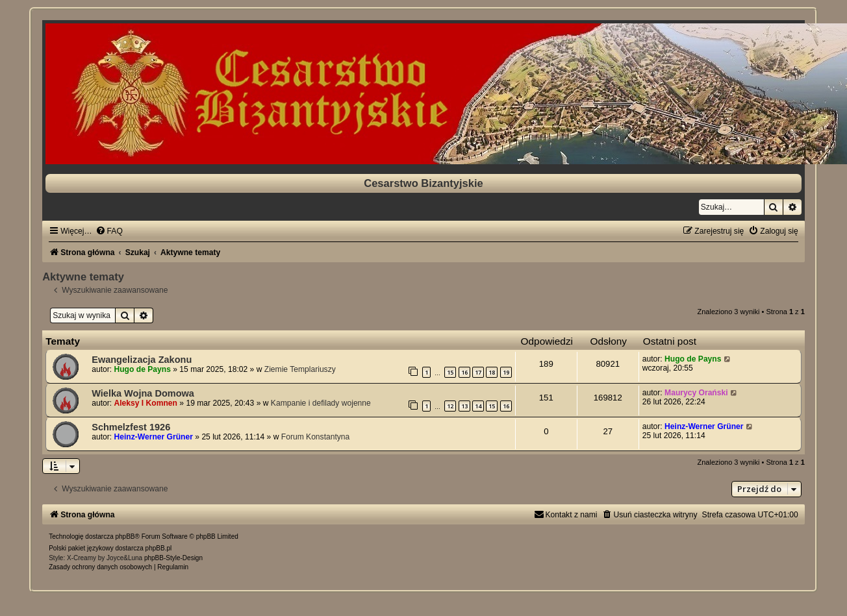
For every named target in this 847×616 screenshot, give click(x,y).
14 (478, 406)
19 (506, 372)
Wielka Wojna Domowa (143, 393)
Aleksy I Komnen (146, 403)
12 (450, 406)
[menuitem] (109, 231)
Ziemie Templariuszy (300, 369)
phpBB (125, 536)
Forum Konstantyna (316, 437)
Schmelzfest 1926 (131, 427)
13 (464, 406)
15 (450, 372)
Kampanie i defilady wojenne (321, 403)
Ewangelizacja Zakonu (142, 360)
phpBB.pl (159, 548)
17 (478, 372)
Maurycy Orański (696, 393)
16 (464, 372)
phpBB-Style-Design (173, 558)
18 (492, 372)
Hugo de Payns (143, 369)
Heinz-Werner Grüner (154, 437)
